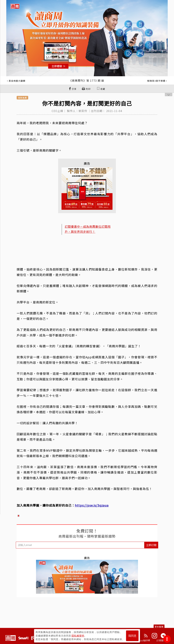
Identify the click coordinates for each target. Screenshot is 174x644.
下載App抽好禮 (142, 640)
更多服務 (159, 627)
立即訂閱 (151, 545)
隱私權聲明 (78, 636)
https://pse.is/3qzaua (92, 505)
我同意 (132, 636)
